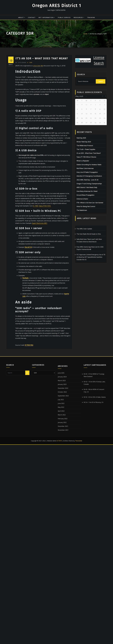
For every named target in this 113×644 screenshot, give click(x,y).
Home (85, 35)
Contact (32, 17)
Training (91, 17)
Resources (79, 17)
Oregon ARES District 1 (57, 6)
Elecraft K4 (28, 328)
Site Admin (21, 143)
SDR (31, 143)
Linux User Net (38, 146)
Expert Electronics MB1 (40, 303)
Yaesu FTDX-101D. (45, 286)
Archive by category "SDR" (98, 35)
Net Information (47, 17)
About (22, 17)
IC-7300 (36, 286)
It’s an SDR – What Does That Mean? (42, 139)
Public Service (64, 17)
